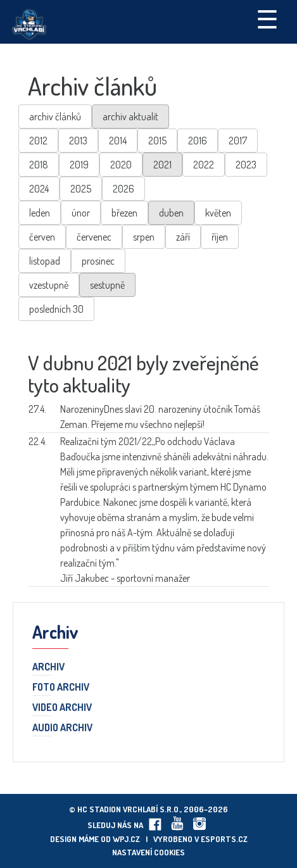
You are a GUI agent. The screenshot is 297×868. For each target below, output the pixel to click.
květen (218, 213)
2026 (123, 189)
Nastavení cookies (148, 852)
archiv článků (55, 116)
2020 (121, 165)
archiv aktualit (130, 116)
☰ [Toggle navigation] (267, 18)
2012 (38, 141)
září (183, 237)
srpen (144, 237)
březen (124, 213)
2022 (204, 165)
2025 (81, 189)
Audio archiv (62, 728)
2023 (246, 165)
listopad (45, 261)
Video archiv (62, 708)
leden (40, 213)
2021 (162, 165)
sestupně (107, 285)
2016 (198, 141)
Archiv (48, 667)
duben (171, 213)
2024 (39, 189)
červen (42, 237)
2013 (78, 141)
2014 (118, 141)
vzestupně (49, 285)
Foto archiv (61, 688)
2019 (79, 165)
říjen (220, 237)
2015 (157, 141)
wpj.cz (126, 839)
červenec (94, 237)
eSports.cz (224, 839)
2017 (238, 141)
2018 (39, 165)
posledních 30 (56, 309)
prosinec (98, 261)
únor (81, 213)
